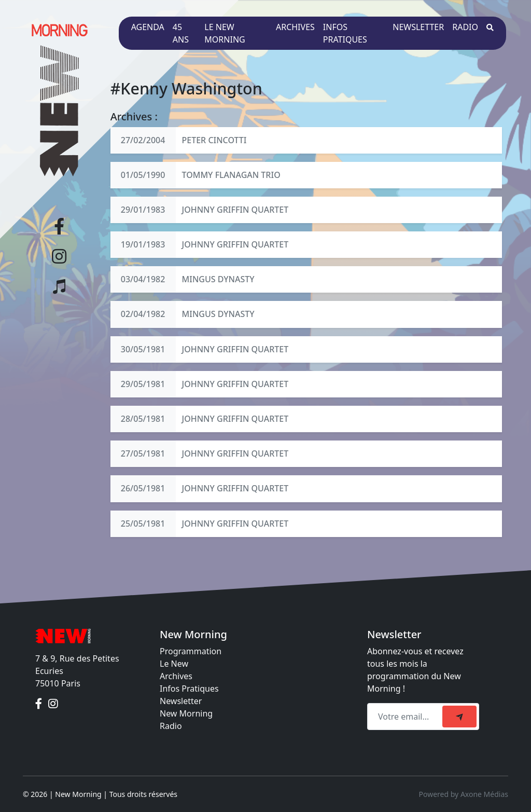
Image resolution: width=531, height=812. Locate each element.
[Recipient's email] (406, 717)
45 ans (181, 33)
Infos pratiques (345, 33)
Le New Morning (225, 33)
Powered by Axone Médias (464, 794)
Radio (465, 27)
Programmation (191, 651)
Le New (174, 664)
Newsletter (418, 27)
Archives (295, 27)
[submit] (459, 717)
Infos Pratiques (189, 689)
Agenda (148, 27)
